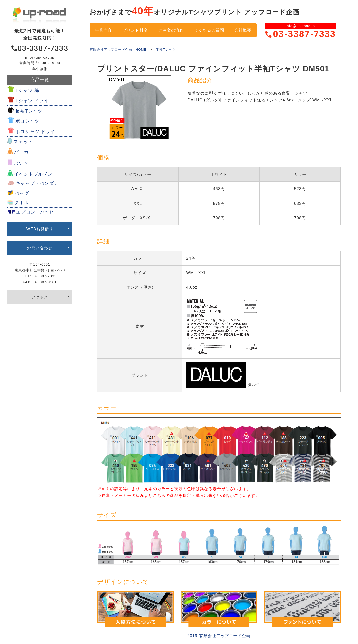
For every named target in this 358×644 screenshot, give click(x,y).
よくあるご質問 (209, 30)
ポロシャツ (27, 121)
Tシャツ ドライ (32, 101)
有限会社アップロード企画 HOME (118, 49)
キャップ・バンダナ (37, 183)
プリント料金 (135, 30)
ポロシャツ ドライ (35, 132)
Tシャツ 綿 (27, 90)
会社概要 (243, 30)
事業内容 (104, 30)
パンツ (21, 164)
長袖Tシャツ (29, 111)
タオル (21, 203)
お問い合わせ (40, 248)
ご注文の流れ (171, 30)
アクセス (40, 297)
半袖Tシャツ (166, 49)
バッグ (22, 193)
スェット (23, 142)
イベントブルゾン (33, 174)
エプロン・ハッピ (35, 212)
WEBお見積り (40, 229)
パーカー (24, 152)
